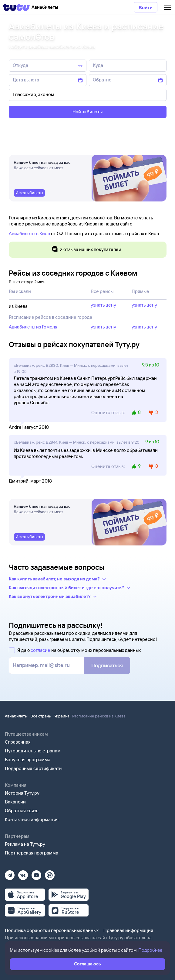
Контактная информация (32, 819)
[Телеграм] (10, 873)
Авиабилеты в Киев (29, 234)
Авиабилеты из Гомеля (33, 327)
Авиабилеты (16, 716)
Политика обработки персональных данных (52, 930)
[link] (29, 194)
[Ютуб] (36, 873)
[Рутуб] (50, 873)
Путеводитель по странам (33, 751)
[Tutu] (16, 7)
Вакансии (15, 802)
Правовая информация (128, 930)
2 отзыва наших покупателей (86, 250)
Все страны (41, 716)
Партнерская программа (32, 853)
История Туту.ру (22, 793)
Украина (62, 716)
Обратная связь (22, 811)
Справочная (18, 742)
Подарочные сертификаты (34, 768)
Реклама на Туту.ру (25, 844)
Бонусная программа (28, 760)
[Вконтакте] (23, 873)
